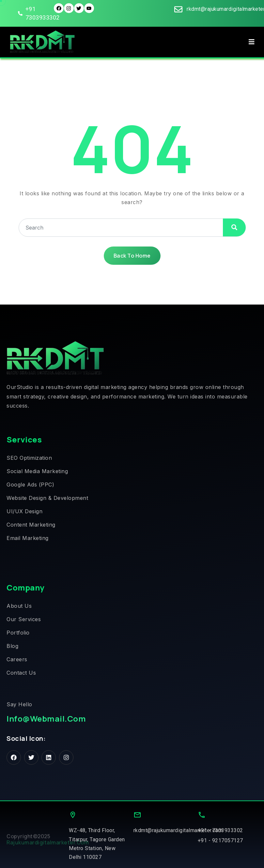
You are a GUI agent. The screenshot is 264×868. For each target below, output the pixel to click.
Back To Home (132, 256)
